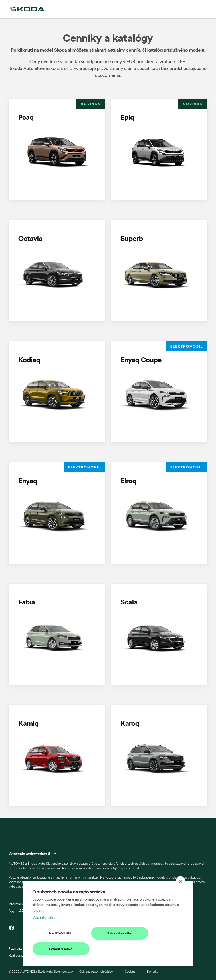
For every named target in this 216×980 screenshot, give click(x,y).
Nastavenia (60, 933)
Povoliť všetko (61, 949)
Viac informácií (44, 918)
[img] (27, 9)
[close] (180, 881)
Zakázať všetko (120, 933)
